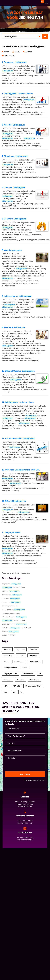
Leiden (6, 662)
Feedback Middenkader (11, 613)
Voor (6, 692)
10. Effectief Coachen (18, 371)
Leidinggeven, (35, 662)
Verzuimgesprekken (10, 606)
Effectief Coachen (14, 617)
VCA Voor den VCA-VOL (16, 628)
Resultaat (20, 680)
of (21, 692)
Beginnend (12, 584)
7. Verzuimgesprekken (12, 250)
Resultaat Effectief (14, 624)
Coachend (11, 602)
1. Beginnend (14, 62)
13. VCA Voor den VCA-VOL (21, 470)
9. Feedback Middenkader (14, 327)
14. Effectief (14, 501)
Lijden (25, 668)
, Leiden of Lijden (14, 621)
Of (40, 674)
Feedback (33, 655)
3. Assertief (14, 125)
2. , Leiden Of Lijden (17, 94)
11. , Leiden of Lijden (18, 402)
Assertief (11, 591)
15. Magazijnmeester (11, 532)
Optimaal (11, 599)
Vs (14, 692)
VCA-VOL (16, 686)
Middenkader (28, 674)
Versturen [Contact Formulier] (25, 774)
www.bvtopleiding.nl (25, 840)
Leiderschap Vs (13, 610)
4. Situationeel (15, 156)
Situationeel (12, 595)
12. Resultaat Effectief (18, 438)
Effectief (10, 632)
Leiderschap (19, 662)
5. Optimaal (14, 187)
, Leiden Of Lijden (14, 587)
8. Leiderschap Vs (17, 296)
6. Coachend (14, 219)
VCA (5, 686)
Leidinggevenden (11, 668)
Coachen (34, 649)
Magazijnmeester (9, 635)
